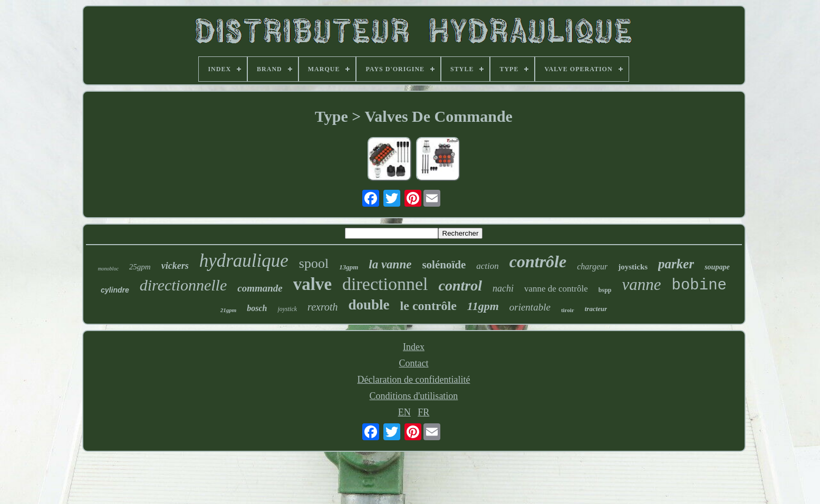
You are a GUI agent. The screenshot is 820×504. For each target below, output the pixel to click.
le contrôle (428, 306)
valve (312, 284)
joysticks (633, 267)
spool (314, 263)
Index (414, 347)
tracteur (596, 309)
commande (260, 288)
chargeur (592, 266)
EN (404, 412)
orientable (530, 307)
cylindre (115, 290)
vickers (175, 266)
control (460, 285)
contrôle (538, 261)
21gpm (229, 310)
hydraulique (244, 261)
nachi (503, 288)
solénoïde (444, 265)
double (369, 305)
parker (676, 264)
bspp (605, 290)
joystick (287, 309)
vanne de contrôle (556, 289)
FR (423, 412)
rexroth (322, 307)
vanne (641, 284)
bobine (699, 285)
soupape (717, 267)
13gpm (349, 267)
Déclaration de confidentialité (414, 380)
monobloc (108, 269)
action (488, 266)
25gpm (140, 267)
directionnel (385, 284)
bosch (257, 308)
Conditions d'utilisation (414, 396)
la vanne (390, 264)
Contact (414, 363)
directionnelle (184, 285)
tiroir (568, 310)
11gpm (483, 306)
